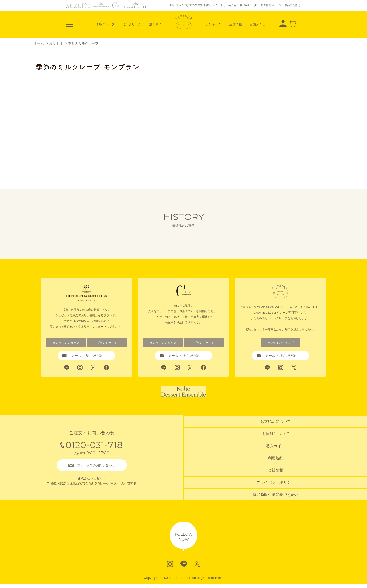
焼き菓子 (155, 24)
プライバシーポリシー (276, 485)
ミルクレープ (105, 24)
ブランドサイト (107, 343)
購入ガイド (276, 452)
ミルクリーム (132, 24)
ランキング (213, 24)
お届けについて (276, 440)
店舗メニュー (259, 24)
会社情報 (276, 474)
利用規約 (276, 463)
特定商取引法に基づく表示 (276, 496)
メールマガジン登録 (82, 356)
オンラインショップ (66, 343)
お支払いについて (276, 429)
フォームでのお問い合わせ (92, 471)
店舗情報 (235, 24)
